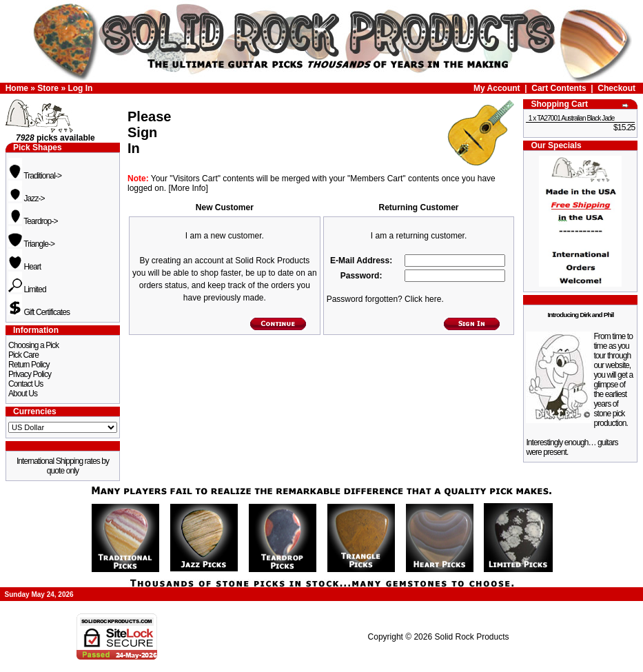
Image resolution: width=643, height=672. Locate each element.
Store (48, 88)
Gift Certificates (39, 312)
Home (17, 88)
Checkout (616, 88)
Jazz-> (27, 198)
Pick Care (23, 355)
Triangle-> (31, 244)
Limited (27, 289)
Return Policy (29, 365)
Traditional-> (35, 176)
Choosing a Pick (33, 345)
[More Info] (188, 188)
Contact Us (25, 384)
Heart (24, 267)
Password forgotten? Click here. (385, 299)
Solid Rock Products (471, 637)
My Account (497, 88)
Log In (80, 88)
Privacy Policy (30, 374)
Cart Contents (559, 88)
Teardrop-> (33, 221)
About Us (23, 394)
